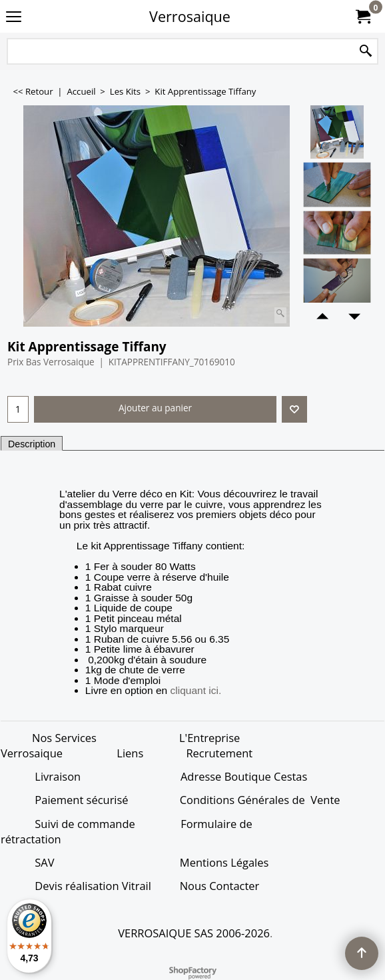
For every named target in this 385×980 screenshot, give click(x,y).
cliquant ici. (196, 691)
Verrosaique (190, 16)
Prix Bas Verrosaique (51, 362)
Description (32, 444)
